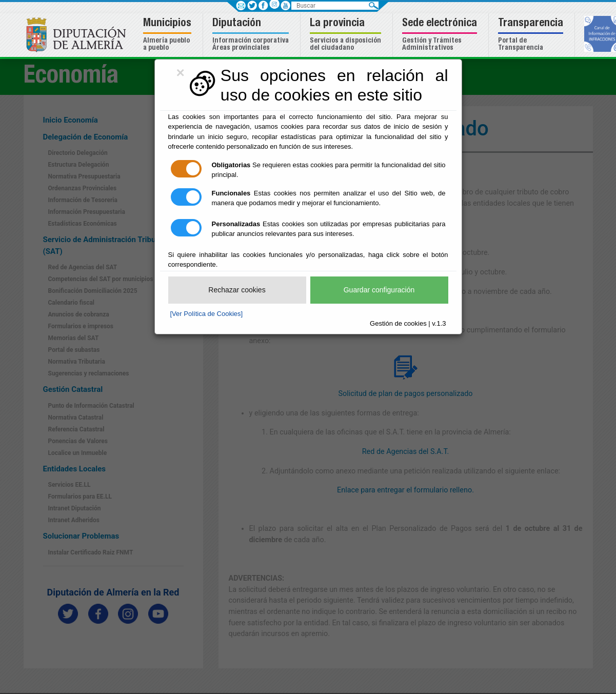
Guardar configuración (379, 290)
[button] (168, 35)
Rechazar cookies (237, 290)
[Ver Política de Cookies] (207, 314)
